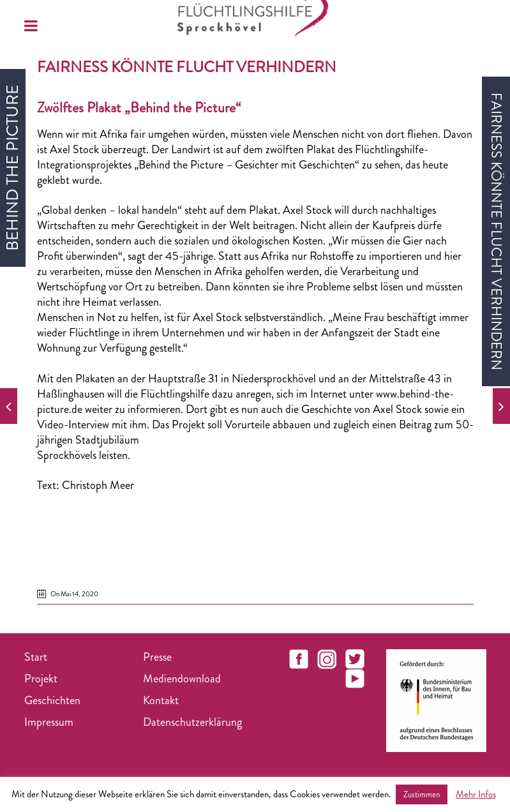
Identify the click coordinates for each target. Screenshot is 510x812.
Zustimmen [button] (422, 794)
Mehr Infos (476, 794)
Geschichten (52, 700)
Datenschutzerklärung (192, 722)
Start (36, 657)
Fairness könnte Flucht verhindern (187, 67)
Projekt (41, 679)
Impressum (49, 722)
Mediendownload (182, 679)
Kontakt (161, 700)
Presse (157, 657)
